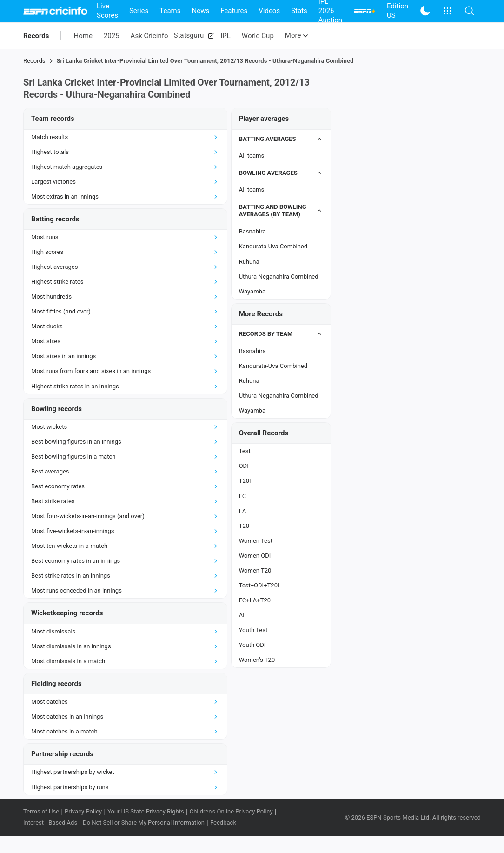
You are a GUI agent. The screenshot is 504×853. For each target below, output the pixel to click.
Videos (269, 11)
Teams (170, 11)
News (200, 11)
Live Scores (107, 11)
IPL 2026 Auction (330, 11)
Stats (299, 11)
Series (139, 11)
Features (234, 11)
